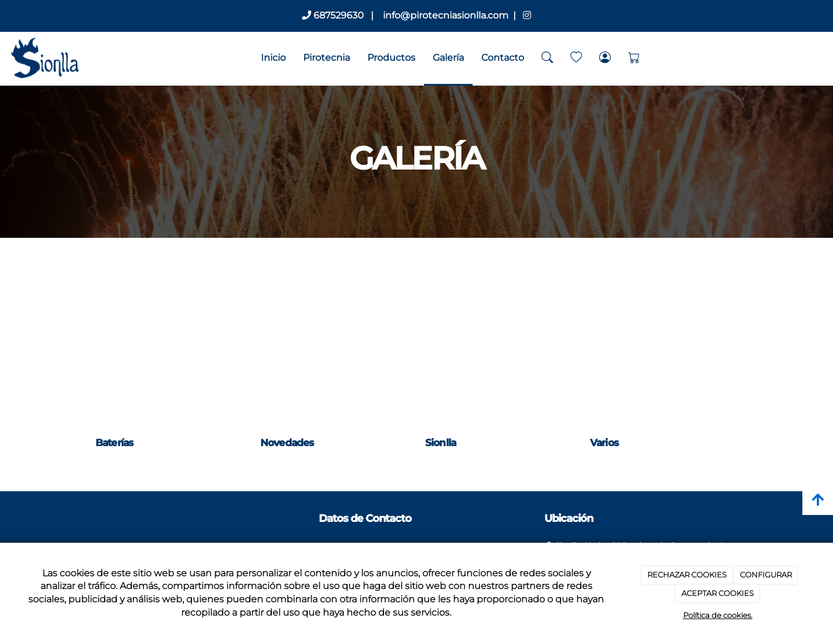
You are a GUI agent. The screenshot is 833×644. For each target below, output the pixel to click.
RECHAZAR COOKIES (687, 575)
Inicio (273, 58)
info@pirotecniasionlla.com (445, 15)
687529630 (333, 15)
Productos (391, 58)
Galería (448, 58)
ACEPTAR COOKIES (718, 593)
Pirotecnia (327, 58)
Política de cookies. (718, 615)
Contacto (503, 58)
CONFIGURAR (766, 575)
